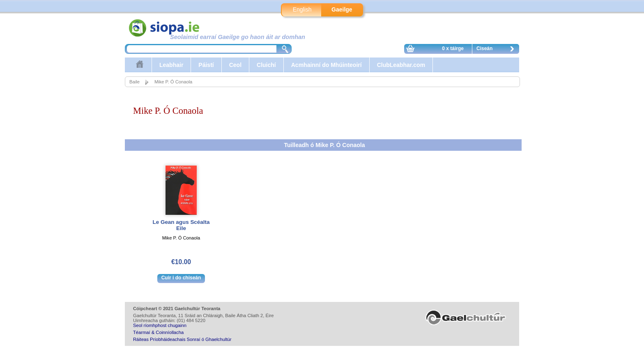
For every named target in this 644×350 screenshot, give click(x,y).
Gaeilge (342, 9)
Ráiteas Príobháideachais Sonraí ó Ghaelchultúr (182, 339)
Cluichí (266, 65)
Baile (135, 82)
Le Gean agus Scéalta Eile (181, 225)
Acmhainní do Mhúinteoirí (327, 65)
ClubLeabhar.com (401, 65)
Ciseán (497, 50)
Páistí (206, 65)
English (302, 9)
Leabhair (171, 65)
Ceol (235, 65)
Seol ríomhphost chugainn (160, 325)
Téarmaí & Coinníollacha (158, 332)
